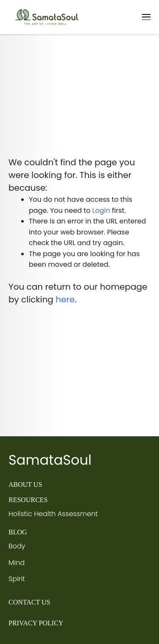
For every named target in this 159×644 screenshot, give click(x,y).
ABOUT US (25, 484)
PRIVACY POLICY (36, 623)
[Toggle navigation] (146, 17)
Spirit (17, 579)
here (65, 299)
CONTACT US (29, 602)
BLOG (18, 532)
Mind (17, 563)
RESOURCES (28, 500)
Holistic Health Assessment (53, 514)
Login (101, 210)
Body (17, 546)
